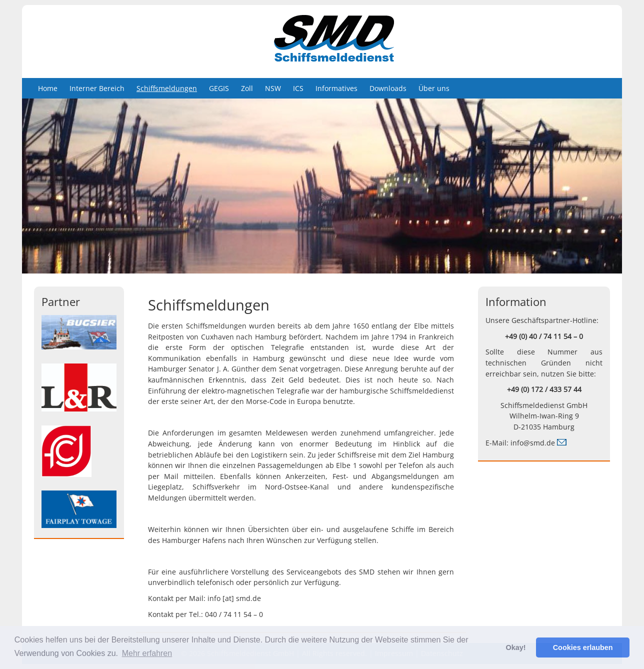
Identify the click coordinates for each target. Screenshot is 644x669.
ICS (298, 88)
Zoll (247, 88)
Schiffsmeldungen (167, 88)
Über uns (434, 88)
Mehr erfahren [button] (147, 653)
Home (48, 88)
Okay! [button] (515, 647)
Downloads (388, 88)
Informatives (336, 88)
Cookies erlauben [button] (583, 647)
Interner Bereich (97, 88)
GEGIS (219, 88)
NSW (273, 88)
